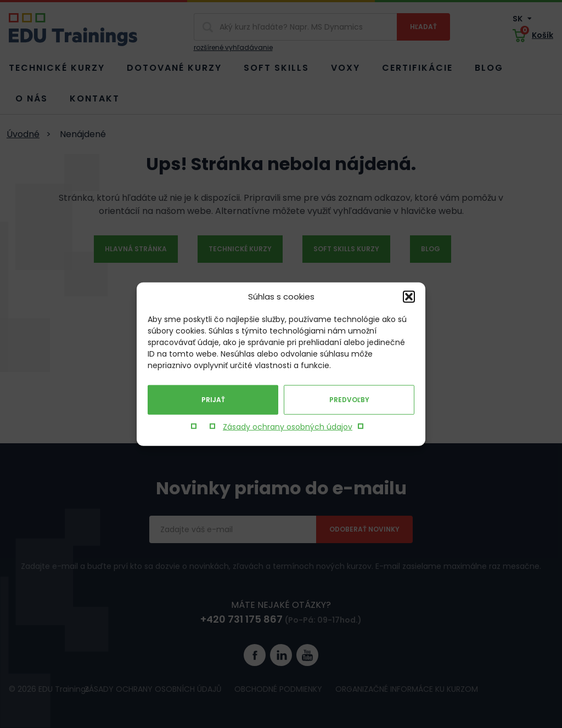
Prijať (213, 400)
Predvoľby (349, 400)
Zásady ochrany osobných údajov (288, 427)
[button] (409, 297)
